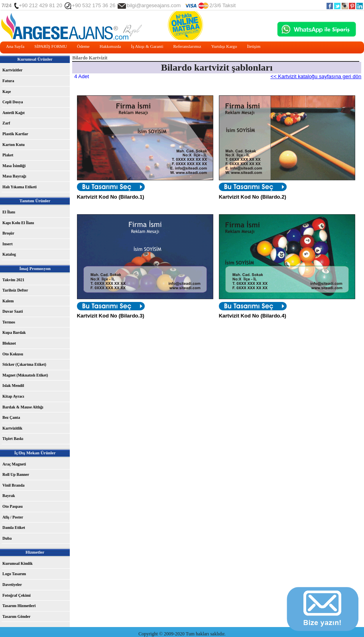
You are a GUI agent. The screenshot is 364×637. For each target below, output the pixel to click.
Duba (7, 538)
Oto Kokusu (13, 354)
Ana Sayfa (15, 46)
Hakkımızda (110, 46)
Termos (9, 322)
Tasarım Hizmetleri (19, 606)
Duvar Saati (13, 311)
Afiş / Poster (13, 517)
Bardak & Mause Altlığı (23, 407)
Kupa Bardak (14, 332)
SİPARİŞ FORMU (51, 46)
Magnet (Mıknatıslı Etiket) (25, 375)
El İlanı (9, 212)
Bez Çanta (11, 417)
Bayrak (9, 496)
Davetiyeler (12, 585)
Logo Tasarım (14, 574)
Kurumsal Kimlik (18, 563)
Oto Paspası (13, 506)
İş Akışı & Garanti (147, 46)
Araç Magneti (14, 464)
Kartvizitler (13, 70)
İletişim (254, 46)
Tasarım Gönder (16, 616)
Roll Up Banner (16, 474)
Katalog (9, 254)
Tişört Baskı (13, 439)
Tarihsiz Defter (15, 290)
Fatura (8, 81)
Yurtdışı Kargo (224, 46)
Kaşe (7, 92)
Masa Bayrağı (14, 176)
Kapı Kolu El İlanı (18, 223)
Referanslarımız (187, 46)
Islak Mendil (13, 386)
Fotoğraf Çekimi (17, 595)
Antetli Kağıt (14, 113)
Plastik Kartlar (15, 134)
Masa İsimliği (14, 166)
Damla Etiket (14, 528)
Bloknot (9, 343)
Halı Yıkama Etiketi (20, 187)
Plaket (8, 155)
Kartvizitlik (12, 428)
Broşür (8, 233)
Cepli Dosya (13, 102)
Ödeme (83, 46)
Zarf (6, 123)
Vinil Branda (13, 485)
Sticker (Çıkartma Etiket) (24, 364)
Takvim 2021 (13, 280)
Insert (8, 244)
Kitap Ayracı (13, 396)
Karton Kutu (14, 145)
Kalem (8, 301)
